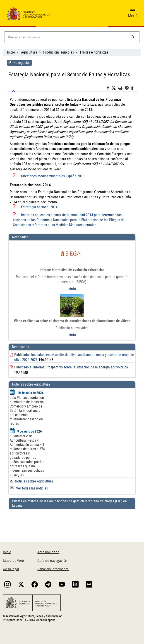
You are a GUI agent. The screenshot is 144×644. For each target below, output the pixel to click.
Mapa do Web (13, 561)
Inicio (11, 52)
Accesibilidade (48, 552)
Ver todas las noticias (28, 488)
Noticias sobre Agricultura (34, 481)
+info (72, 289)
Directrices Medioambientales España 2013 (52, 176)
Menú (133, 16)
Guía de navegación (52, 561)
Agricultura (29, 52)
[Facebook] (109, 89)
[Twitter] (115, 88)
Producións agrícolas (59, 52)
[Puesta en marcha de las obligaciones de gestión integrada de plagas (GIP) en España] (72, 521)
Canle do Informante (53, 569)
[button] (133, 11)
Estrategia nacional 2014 (39, 207)
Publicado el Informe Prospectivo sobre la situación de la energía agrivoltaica (71, 367)
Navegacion (19, 63)
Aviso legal (11, 569)
